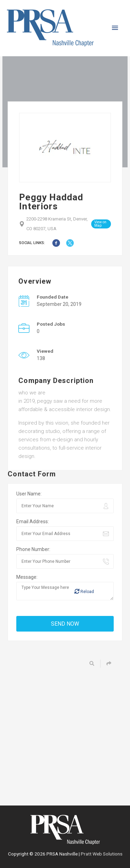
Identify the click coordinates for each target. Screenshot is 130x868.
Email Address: (33, 521)
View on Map (100, 224)
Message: (27, 577)
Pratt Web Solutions (102, 854)
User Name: (29, 494)
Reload (84, 591)
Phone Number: (33, 549)
